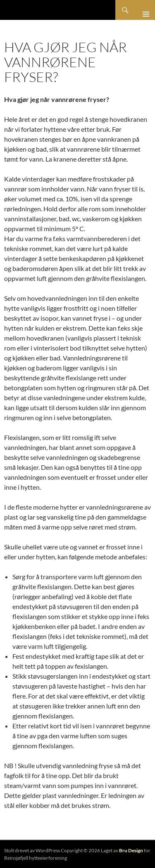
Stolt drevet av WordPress (32, 850)
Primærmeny (143, 10)
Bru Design (131, 850)
